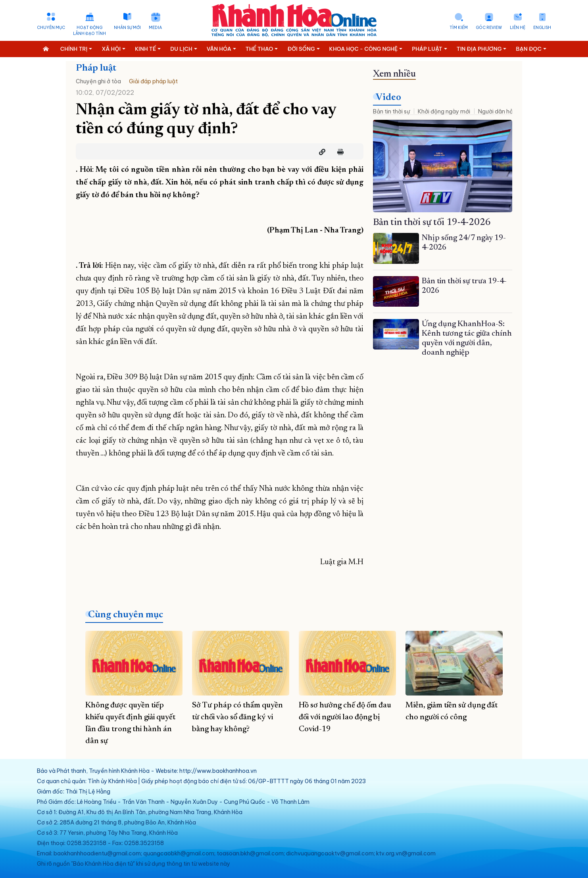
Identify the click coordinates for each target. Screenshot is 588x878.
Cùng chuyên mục (126, 615)
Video (388, 98)
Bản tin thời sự (391, 111)
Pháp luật (96, 68)
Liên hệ (518, 28)
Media (155, 28)
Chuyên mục (51, 28)
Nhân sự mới (127, 28)
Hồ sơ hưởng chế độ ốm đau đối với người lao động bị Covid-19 (345, 717)
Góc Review (489, 28)
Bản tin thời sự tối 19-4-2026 (432, 223)
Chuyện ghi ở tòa (98, 81)
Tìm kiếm (459, 28)
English (542, 28)
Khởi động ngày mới (444, 111)
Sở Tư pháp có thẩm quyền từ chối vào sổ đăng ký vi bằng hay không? (237, 717)
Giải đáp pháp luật (153, 81)
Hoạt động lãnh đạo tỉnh (89, 31)
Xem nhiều (394, 74)
